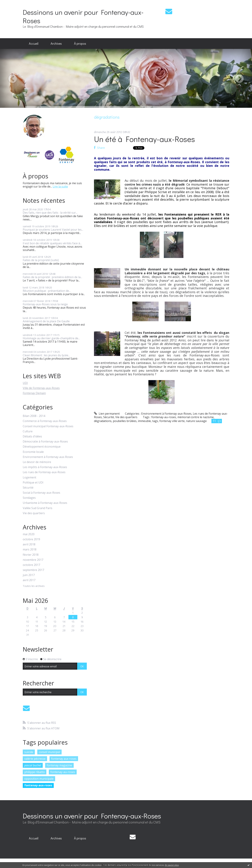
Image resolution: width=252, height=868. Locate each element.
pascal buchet (33, 765)
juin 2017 (29, 575)
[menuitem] (34, 44)
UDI (25, 383)
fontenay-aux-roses (38, 785)
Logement (29, 477)
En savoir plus (172, 865)
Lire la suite (60, 186)
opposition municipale (39, 779)
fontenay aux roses (64, 759)
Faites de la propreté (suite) (41, 260)
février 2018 (31, 555)
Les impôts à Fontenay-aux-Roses (45, 467)
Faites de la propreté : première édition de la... (52, 277)
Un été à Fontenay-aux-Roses (144, 139)
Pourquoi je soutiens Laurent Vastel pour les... (53, 230)
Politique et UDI (33, 483)
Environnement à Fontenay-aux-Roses (48, 457)
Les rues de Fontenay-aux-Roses (44, 472)
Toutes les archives (34, 586)
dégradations (103, 421)
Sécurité (28, 488)
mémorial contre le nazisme (196, 417)
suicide (29, 752)
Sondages (29, 498)
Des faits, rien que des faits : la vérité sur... (50, 213)
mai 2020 (29, 534)
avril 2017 (29, 580)
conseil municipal (49, 752)
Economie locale (33, 452)
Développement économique (42, 447)
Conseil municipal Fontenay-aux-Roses (48, 426)
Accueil (34, 43)
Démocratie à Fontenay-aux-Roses (45, 442)
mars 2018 (30, 549)
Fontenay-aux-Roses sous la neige (45, 304)
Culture (28, 431)
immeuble (144, 421)
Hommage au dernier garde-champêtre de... (51, 338)
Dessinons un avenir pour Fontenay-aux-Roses (83, 16)
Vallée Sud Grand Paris (38, 508)
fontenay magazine (59, 765)
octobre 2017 (31, 565)
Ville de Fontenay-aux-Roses (41, 388)
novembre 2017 (33, 560)
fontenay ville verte (172, 421)
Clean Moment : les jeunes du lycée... (46, 355)
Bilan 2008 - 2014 (34, 416)
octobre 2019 (31, 539)
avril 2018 (29, 544)
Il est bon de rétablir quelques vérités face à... (52, 243)
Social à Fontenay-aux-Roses (41, 493)
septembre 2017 (33, 570)
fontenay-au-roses (63, 772)
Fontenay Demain (34, 393)
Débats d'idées (32, 436)
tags (155, 421)
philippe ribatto (35, 772)
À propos (80, 43)
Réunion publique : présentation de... (47, 291)
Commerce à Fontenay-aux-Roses (45, 421)
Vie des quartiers (34, 513)
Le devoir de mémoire (37, 462)
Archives (56, 43)
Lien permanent (107, 414)
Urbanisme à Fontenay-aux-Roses (45, 503)
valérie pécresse (35, 759)
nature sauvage (196, 421)
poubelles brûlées (125, 421)
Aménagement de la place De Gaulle (46, 321)
